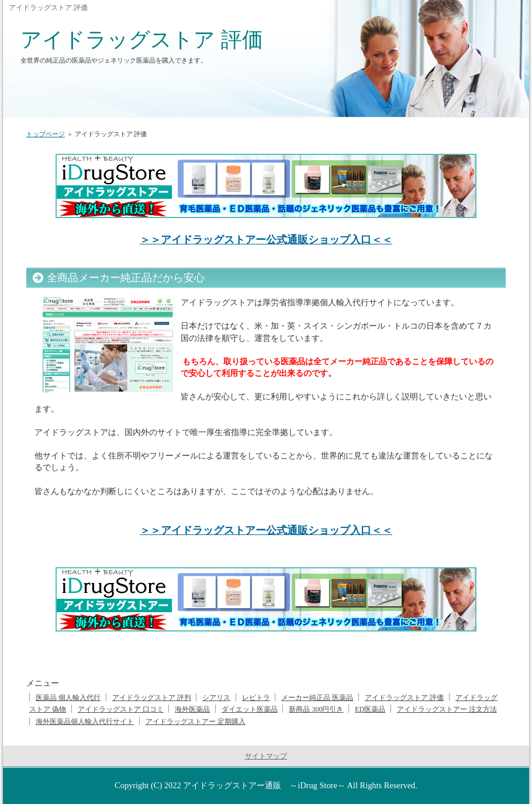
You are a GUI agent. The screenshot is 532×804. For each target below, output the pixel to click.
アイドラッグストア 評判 (152, 698)
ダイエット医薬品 (250, 709)
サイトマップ (266, 756)
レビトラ (256, 698)
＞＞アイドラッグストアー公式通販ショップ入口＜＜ (266, 240)
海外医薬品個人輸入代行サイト (85, 722)
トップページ (46, 134)
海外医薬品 (192, 709)
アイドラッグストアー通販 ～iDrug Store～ (264, 785)
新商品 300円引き (316, 709)
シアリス (216, 698)
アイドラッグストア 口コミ (121, 709)
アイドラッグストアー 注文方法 (447, 709)
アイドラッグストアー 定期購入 (196, 722)
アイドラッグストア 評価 (142, 39)
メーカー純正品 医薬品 (317, 698)
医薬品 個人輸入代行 (68, 698)
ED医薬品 (370, 709)
